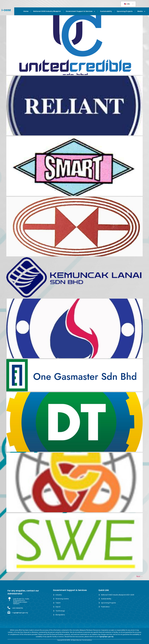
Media (141, 11)
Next (139, 576)
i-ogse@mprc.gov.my (20, 613)
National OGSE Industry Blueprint (47, 11)
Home (26, 11)
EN (127, 4)
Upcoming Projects (125, 11)
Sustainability (106, 11)
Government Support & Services (80, 11)
